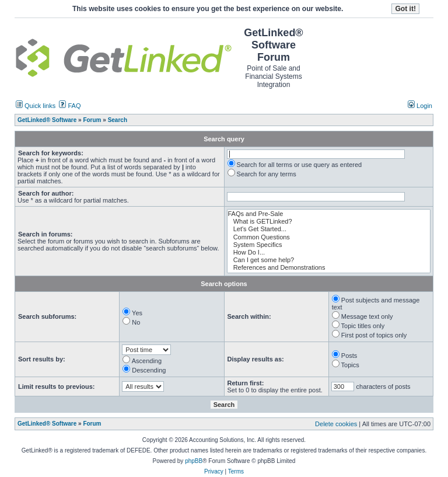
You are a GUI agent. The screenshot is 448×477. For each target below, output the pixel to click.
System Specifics (329, 245)
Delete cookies (336, 424)
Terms (236, 471)
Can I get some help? (329, 260)
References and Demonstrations (329, 268)
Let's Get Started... (329, 229)
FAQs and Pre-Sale (329, 214)
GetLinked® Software (47, 424)
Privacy (214, 471)
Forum (92, 424)
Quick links (36, 106)
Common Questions (329, 237)
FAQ (70, 106)
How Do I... (329, 253)
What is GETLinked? (329, 222)
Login (420, 106)
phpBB (194, 461)
